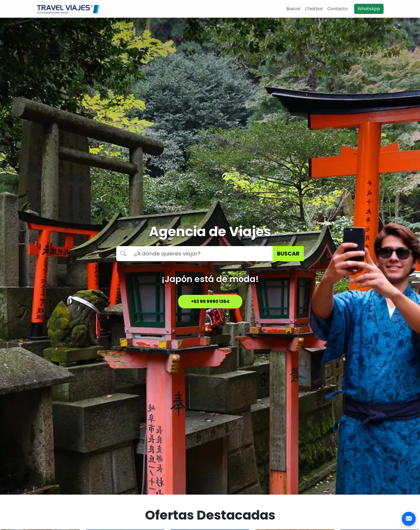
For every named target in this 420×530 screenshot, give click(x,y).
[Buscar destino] (201, 254)
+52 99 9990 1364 (210, 301)
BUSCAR (288, 254)
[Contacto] (409, 519)
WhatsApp (369, 9)
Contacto (337, 9)
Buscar (294, 9)
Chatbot (314, 9)
